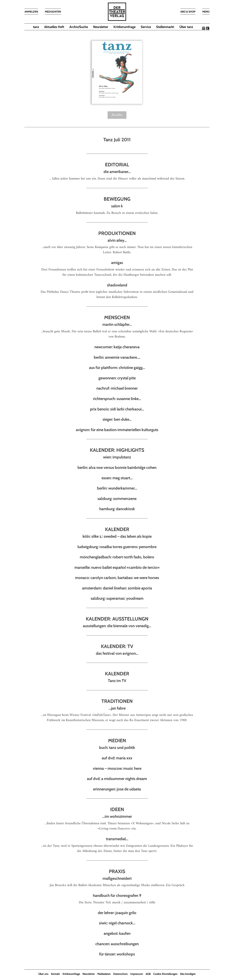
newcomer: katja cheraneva (117, 347)
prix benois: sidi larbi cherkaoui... (117, 409)
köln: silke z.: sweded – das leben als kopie (117, 536)
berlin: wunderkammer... (117, 488)
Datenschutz (120, 974)
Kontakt (55, 974)
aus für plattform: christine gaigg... (117, 368)
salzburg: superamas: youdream (117, 598)
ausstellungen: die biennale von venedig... (117, 626)
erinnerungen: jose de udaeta (117, 789)
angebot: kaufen (117, 933)
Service (146, 27)
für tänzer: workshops (117, 954)
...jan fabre (117, 708)
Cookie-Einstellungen (165, 974)
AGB (148, 974)
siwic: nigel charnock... (117, 923)
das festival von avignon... (117, 653)
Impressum (137, 974)
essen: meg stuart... (117, 478)
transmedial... (117, 839)
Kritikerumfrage (124, 27)
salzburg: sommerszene (117, 499)
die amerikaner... (117, 172)
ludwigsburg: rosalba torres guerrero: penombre (117, 547)
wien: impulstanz (117, 457)
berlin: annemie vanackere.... (117, 357)
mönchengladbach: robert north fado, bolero (117, 557)
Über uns (43, 974)
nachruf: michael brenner (117, 388)
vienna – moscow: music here (117, 768)
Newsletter (101, 27)
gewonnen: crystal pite (117, 378)
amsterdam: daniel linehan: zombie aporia (117, 588)
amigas (117, 263)
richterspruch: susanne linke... (117, 399)
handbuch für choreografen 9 (117, 895)
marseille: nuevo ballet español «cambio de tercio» (117, 567)
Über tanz (186, 27)
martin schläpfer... (117, 324)
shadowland (117, 285)
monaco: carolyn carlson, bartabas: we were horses (117, 578)
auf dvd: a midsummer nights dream (117, 779)
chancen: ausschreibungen (117, 944)
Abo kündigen (188, 974)
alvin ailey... (117, 240)
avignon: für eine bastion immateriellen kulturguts (117, 430)
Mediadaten (104, 974)
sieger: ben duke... (117, 419)
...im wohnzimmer (117, 816)
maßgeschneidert (117, 878)
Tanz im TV (117, 681)
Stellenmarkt (165, 27)
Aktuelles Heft (54, 27)
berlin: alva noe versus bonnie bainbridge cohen (117, 467)
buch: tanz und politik (117, 748)
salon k (117, 206)
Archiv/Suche (79, 27)
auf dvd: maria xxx (117, 758)
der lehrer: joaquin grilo (117, 913)
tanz (36, 27)
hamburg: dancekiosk (117, 509)
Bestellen (117, 115)
